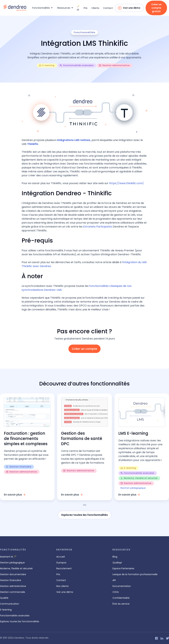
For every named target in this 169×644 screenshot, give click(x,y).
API (114, 580)
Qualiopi (117, 563)
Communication (9, 604)
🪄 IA (78, 8)
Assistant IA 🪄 (8, 557)
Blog (115, 557)
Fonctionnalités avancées (15, 616)
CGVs (116, 592)
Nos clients (62, 586)
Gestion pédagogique (12, 563)
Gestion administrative (13, 586)
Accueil (61, 557)
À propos (61, 563)
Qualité (4, 598)
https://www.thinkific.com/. (127, 183)
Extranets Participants (98, 227)
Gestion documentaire (13, 574)
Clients (95, 8)
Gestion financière (11, 580)
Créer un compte (84, 349)
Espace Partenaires (123, 568)
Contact (108, 8)
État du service (121, 604)
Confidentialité (121, 598)
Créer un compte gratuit (156, 8)
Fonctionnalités (84, 32)
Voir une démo (132, 8)
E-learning (6, 610)
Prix (86, 8)
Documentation (122, 586)
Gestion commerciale (13, 592)
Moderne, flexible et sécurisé (16, 568)
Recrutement (64, 568)
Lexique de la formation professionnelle (135, 574)
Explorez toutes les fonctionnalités (85, 515)
